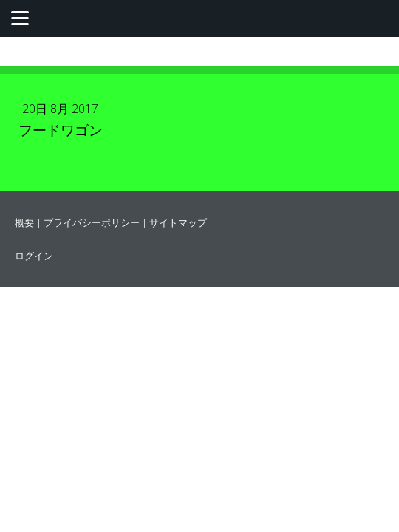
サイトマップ (178, 222)
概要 (24, 222)
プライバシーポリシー (92, 222)
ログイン (34, 256)
